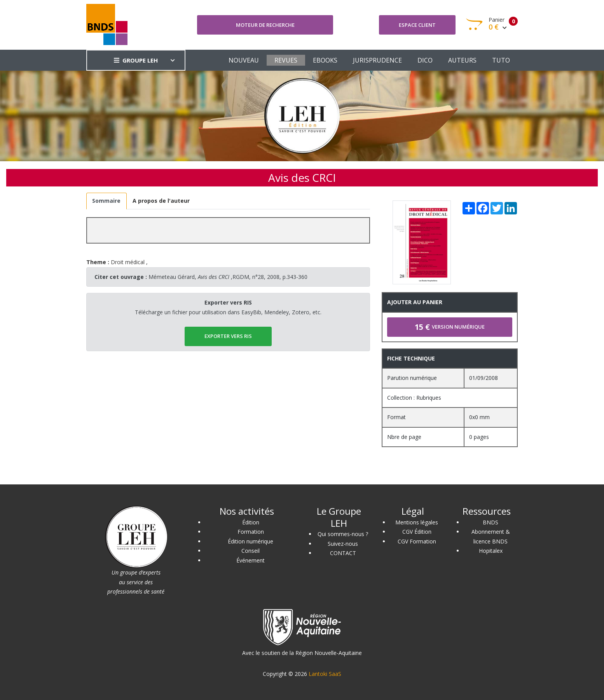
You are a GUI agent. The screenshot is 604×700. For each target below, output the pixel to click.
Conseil (251, 551)
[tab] (106, 201)
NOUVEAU (244, 60)
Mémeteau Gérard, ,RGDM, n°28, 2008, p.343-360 (228, 277)
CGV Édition (417, 532)
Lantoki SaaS (325, 674)
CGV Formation (417, 541)
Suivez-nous (343, 544)
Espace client (417, 25)
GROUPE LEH (136, 60)
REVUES (286, 60)
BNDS (491, 522)
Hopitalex (491, 551)
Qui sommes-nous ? (343, 534)
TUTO (501, 60)
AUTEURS (462, 60)
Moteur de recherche (265, 25)
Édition (251, 522)
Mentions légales (417, 522)
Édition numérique (251, 541)
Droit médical (128, 262)
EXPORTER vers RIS (228, 336)
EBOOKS (325, 60)
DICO (425, 60)
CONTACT (343, 553)
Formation (251, 532)
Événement (251, 560)
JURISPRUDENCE (377, 60)
